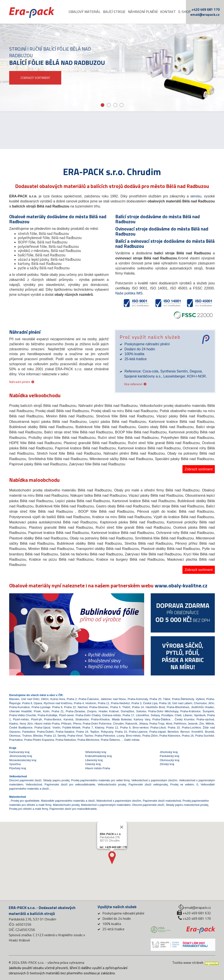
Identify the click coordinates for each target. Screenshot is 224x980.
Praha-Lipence (138, 732)
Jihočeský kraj (169, 752)
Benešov (173, 732)
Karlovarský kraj (19, 752)
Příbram (66, 724)
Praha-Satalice (65, 732)
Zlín (202, 724)
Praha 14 (138, 707)
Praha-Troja (157, 724)
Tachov (89, 736)
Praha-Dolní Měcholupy (163, 711)
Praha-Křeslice (100, 719)
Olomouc (15, 736)
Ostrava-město (111, 715)
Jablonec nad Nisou (113, 699)
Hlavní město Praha (47, 724)
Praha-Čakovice (89, 699)
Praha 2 (72, 699)
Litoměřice (142, 715)
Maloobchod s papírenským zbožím (119, 801)
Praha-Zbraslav (75, 711)
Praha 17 (128, 715)
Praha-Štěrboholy (183, 699)
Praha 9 (27, 703)
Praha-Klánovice (170, 736)
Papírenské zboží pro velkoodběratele (70, 784)
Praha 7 (88, 727)
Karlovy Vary (142, 719)
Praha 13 (50, 736)
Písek (37, 711)
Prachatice (16, 740)
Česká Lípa (150, 703)
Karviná (68, 719)
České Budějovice (21, 727)
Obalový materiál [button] (85, 12)
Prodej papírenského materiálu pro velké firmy (100, 780)
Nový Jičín (26, 724)
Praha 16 (188, 736)
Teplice (94, 732)
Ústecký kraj (93, 764)
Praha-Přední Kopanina (39, 740)
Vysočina (15, 764)
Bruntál (209, 732)
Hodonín (91, 703)
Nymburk (200, 715)
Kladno (14, 724)
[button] (19, 631)
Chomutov (200, 703)
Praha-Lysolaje (41, 707)
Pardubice (29, 732)
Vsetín (56, 727)
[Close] (122, 837)
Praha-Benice (53, 719)
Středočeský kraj (96, 752)
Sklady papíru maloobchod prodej (187, 805)
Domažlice (127, 711)
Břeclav (38, 736)
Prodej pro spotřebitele (25, 801)
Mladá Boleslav (122, 719)
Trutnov (27, 736)
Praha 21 (58, 711)
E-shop (185, 12)
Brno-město (133, 736)
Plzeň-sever (66, 715)
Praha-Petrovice (105, 736)
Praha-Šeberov (110, 740)
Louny (121, 736)
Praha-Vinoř (75, 736)
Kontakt (168, 12)
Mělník (210, 724)
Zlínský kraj (167, 764)
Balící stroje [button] (114, 12)
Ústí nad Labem (182, 703)
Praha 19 (82, 732)
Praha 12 (112, 727)
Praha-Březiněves (178, 707)
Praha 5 (115, 707)
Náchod (83, 707)
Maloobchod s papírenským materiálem (106, 805)
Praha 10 (174, 727)
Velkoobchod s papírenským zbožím (154, 780)
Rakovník (131, 724)
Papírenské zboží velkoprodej (148, 784)
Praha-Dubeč (45, 732)
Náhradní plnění (143, 12)
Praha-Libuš (158, 727)
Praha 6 (125, 727)
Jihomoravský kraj (21, 756)
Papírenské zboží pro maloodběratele (73, 809)
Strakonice (82, 719)
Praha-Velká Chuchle (23, 715)
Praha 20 (156, 699)
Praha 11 (104, 703)
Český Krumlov (185, 719)
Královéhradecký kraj (98, 756)
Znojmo (92, 711)
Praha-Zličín (150, 736)
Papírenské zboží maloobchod (162, 801)
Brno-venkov (140, 727)
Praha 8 (57, 707)
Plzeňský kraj (18, 768)
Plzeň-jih (37, 719)
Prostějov (167, 715)
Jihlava (143, 724)
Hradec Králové (109, 711)
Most (169, 724)
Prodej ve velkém (182, 784)
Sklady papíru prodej (56, 780)
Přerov (77, 724)
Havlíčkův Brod (155, 707)
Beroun (185, 732)
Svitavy (155, 715)
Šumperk (208, 711)
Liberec (188, 715)
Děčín (45, 699)
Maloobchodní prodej (66, 805)
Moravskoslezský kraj (23, 760)
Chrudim (118, 724)
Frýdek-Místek (71, 727)
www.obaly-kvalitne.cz (181, 585)
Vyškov (200, 699)
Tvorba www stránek (188, 962)
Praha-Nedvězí (120, 703)
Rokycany (107, 732)
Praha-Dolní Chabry (88, 715)
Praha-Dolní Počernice (97, 724)
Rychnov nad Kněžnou (58, 703)
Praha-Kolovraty (138, 699)
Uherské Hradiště (20, 711)
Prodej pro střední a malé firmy (29, 809)
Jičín (211, 703)
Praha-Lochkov (191, 727)
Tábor (167, 699)
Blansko (14, 699)
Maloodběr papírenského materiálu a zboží (68, 801)
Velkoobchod (34, 784)
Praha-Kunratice (19, 707)
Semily (62, 736)
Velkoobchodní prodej (112, 784)
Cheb (178, 715)
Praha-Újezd (42, 727)
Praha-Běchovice (88, 740)
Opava (38, 703)
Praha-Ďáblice (161, 719)
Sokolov (141, 711)
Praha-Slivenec (99, 707)
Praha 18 (165, 703)
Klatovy (100, 727)
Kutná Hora (58, 699)
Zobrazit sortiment (199, 469)
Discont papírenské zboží (25, 780)
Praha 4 (79, 703)
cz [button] (199, 12)
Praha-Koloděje (47, 715)
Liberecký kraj (94, 760)
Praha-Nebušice (66, 740)
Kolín (46, 711)
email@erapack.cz (205, 14)
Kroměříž (197, 732)
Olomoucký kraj (170, 760)
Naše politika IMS (129, 293)
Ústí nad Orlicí (30, 699)
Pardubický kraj (169, 756)
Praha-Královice (190, 711)
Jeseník (193, 724)
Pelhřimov (180, 724)
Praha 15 (121, 732)
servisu (196, 196)
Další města (132, 740)
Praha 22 (70, 707)
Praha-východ (205, 719)
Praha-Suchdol (205, 736)
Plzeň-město (21, 719)
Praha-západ (157, 732)
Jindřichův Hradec (202, 707)
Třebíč (126, 707)
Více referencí (133, 384)
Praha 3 (136, 703)
